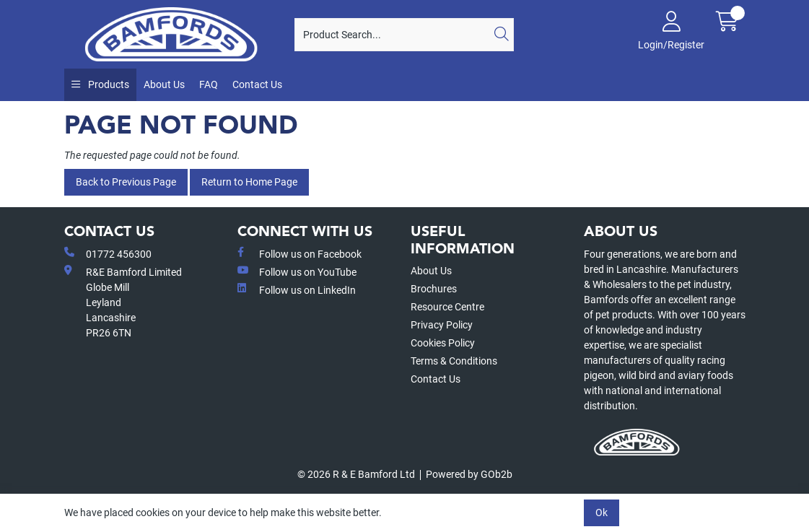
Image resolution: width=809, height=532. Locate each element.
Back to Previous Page (126, 182)
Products (108, 84)
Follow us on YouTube (297, 271)
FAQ (209, 84)
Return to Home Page (249, 182)
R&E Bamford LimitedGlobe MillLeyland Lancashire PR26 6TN (123, 302)
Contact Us (257, 84)
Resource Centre (447, 307)
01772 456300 (108, 253)
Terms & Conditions (454, 361)
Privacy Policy (442, 325)
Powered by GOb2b (469, 474)
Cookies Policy (443, 343)
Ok (602, 513)
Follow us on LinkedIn (297, 289)
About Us (164, 84)
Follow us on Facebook (299, 253)
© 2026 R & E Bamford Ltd (356, 474)
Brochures (434, 289)
